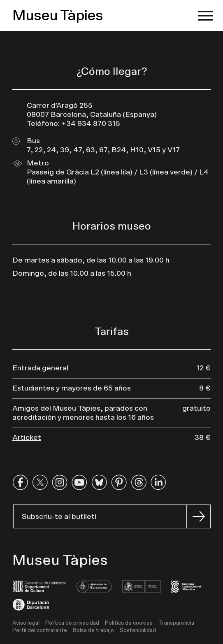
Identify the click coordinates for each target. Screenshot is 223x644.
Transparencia (176, 623)
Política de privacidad (72, 623)
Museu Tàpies (58, 16)
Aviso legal (26, 623)
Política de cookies (129, 623)
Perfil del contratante (40, 631)
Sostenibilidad (138, 631)
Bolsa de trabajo (93, 631)
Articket (27, 438)
